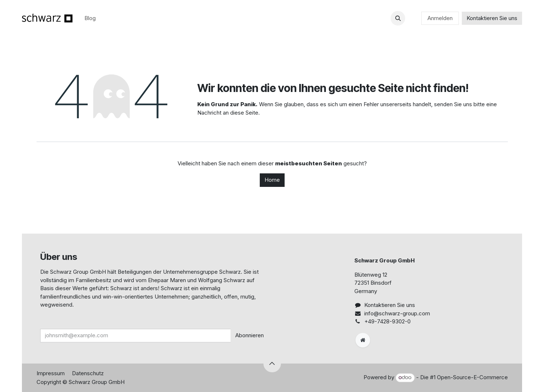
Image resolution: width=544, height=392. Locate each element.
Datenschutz (88, 373)
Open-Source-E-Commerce (472, 377)
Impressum (51, 373)
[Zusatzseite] (363, 340)
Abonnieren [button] (250, 335)
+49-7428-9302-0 (387, 321)
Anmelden (440, 18)
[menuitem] (90, 18)
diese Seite (244, 113)
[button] (398, 18)
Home (272, 180)
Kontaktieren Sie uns (492, 18)
